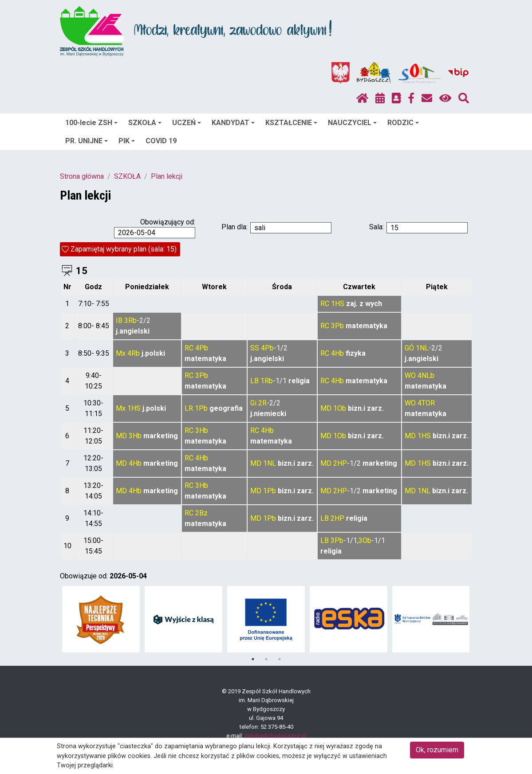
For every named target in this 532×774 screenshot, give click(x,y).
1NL (422, 348)
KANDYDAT (233, 123)
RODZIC (403, 123)
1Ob (340, 408)
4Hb (337, 353)
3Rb (130, 320)
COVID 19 (161, 141)
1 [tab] (253, 659)
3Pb (337, 326)
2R (262, 403)
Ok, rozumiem (437, 750)
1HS (338, 304)
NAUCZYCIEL (352, 123)
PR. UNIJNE (87, 141)
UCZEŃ (187, 123)
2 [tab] (266, 659)
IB (119, 320)
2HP (340, 463)
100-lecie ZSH (91, 123)
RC (325, 304)
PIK (127, 141)
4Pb (202, 348)
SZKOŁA (145, 123)
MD (326, 408)
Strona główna (82, 176)
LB (254, 381)
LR (189, 408)
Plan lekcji (167, 176)
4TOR (426, 403)
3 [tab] (280, 659)
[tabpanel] (101, 619)
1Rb (267, 381)
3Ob (365, 540)
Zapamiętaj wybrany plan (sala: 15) (124, 249)
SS (255, 348)
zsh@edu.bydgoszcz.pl (275, 736)
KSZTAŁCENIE (291, 123)
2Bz (201, 513)
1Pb (201, 408)
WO (410, 375)
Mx (121, 353)
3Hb (135, 436)
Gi (253, 403)
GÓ (409, 348)
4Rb (134, 353)
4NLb (426, 375)
